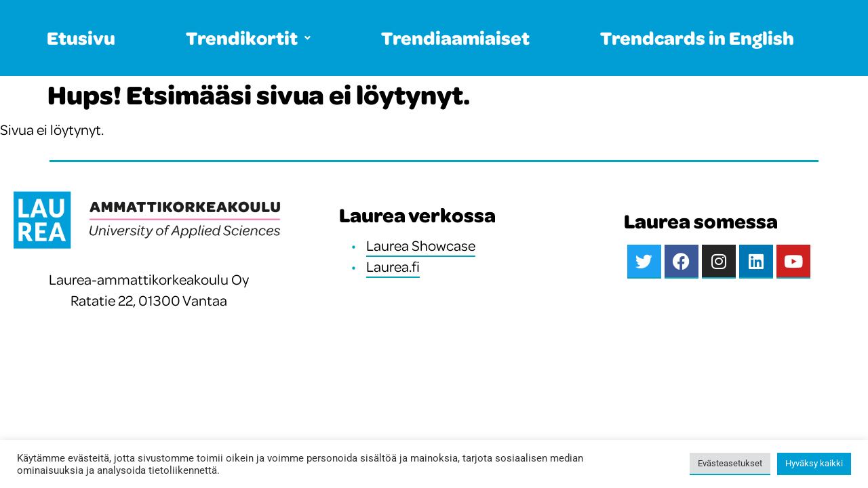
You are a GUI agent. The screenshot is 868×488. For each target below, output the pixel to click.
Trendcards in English (697, 38)
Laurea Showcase (421, 245)
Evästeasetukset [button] (730, 463)
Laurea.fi (393, 266)
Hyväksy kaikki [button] (814, 463)
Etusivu (81, 38)
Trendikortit (248, 38)
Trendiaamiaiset (455, 38)
